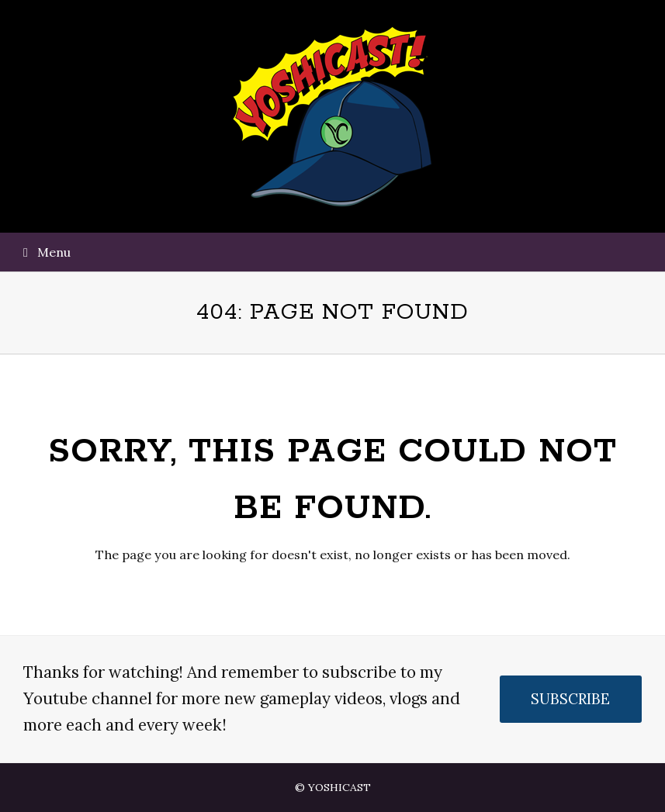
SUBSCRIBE (570, 699)
